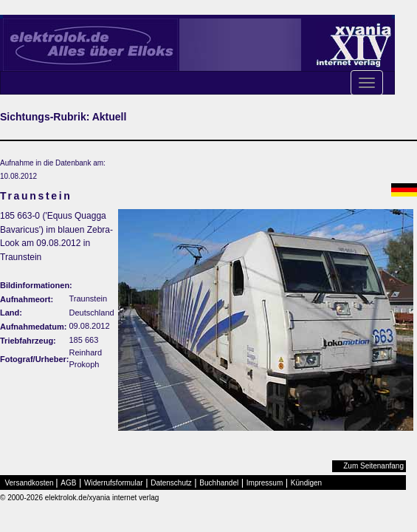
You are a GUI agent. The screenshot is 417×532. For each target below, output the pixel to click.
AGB (68, 483)
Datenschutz (171, 483)
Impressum (265, 483)
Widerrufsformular (113, 483)
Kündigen (306, 483)
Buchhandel (219, 483)
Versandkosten (30, 483)
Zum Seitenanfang (373, 466)
